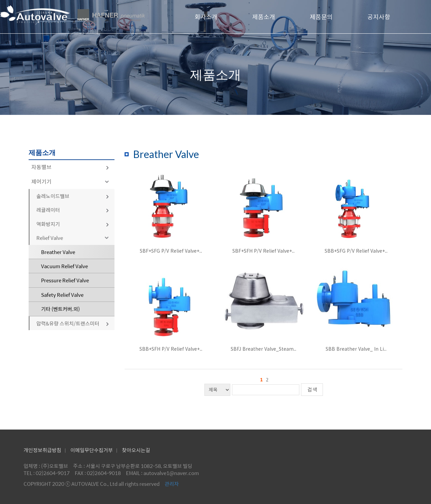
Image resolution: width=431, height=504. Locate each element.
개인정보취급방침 (42, 450)
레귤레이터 (73, 210)
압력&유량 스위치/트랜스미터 (73, 323)
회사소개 (206, 17)
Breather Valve (58, 252)
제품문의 (321, 17)
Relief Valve (74, 238)
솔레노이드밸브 (73, 196)
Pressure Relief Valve (65, 280)
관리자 (172, 484)
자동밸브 (70, 167)
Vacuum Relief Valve (64, 266)
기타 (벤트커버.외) (60, 309)
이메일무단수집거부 (92, 450)
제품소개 (264, 17)
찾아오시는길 (136, 450)
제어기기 (71, 181)
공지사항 (379, 17)
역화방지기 (73, 224)
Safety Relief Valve (62, 295)
